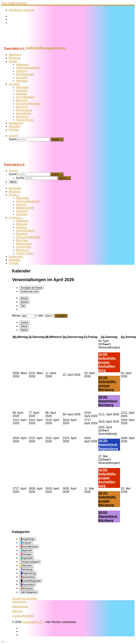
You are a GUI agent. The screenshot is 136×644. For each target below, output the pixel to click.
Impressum (19, 602)
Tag (23, 306)
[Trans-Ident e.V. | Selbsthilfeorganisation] (24, 44)
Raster (32, 288)
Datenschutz (20, 606)
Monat (24, 298)
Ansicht (25, 599)
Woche (25, 302)
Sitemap (17, 611)
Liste (30, 292)
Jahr (41, 316)
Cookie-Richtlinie (23, 616)
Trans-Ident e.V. (33, 622)
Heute (24, 326)
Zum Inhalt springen (14, 3)
